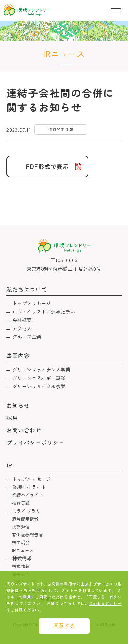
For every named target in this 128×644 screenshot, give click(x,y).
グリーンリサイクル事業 (39, 386)
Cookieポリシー (106, 603)
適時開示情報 (25, 519)
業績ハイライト (29, 487)
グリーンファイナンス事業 (41, 369)
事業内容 (18, 355)
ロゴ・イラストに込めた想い (44, 312)
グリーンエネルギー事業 (39, 378)
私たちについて (27, 289)
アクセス (22, 328)
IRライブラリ (26, 511)
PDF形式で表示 (47, 166)
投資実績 (21, 503)
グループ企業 (27, 337)
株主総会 (21, 542)
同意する (64, 626)
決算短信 (21, 527)
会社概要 (22, 320)
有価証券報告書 (28, 534)
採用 (12, 418)
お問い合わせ (24, 430)
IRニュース (23, 550)
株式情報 (22, 558)
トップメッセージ (32, 303)
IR (9, 465)
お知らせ (18, 405)
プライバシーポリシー (36, 442)
